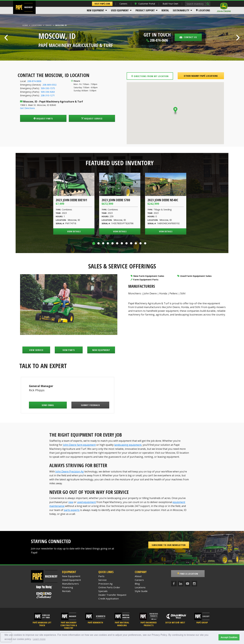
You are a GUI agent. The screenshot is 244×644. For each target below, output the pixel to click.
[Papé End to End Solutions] (44, 595)
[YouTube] (188, 584)
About (138, 576)
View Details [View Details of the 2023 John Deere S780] (120, 231)
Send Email (48, 405)
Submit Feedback (90, 405)
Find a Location (188, 574)
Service (102, 580)
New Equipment (95, 10)
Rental (165, 10)
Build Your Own (170, 4)
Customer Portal (145, 4)
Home (25, 25)
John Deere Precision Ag (70, 472)
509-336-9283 (48, 92)
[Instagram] (194, 584)
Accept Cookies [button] (229, 637)
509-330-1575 (48, 88)
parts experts (72, 510)
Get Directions (27, 108)
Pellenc (174, 293)
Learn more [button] (39, 639)
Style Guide (141, 591)
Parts (101, 576)
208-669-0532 (49, 85)
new (71, 502)
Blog (137, 584)
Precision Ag (105, 584)
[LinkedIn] (181, 584)
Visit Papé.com (102, 4)
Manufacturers (70, 584)
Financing (68, 587)
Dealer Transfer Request (112, 595)
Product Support (145, 10)
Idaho (48, 25)
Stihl (183, 293)
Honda (163, 293)
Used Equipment (120, 10)
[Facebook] (174, 584)
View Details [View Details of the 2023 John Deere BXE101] (74, 231)
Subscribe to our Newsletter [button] (169, 545)
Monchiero (135, 293)
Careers (123, 4)
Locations (203, 10)
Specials (103, 591)
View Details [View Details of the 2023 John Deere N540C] (166, 231)
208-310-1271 (48, 95)
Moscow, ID (74, 220)
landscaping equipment (128, 445)
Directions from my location (150, 76)
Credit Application (109, 599)
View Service (36, 350)
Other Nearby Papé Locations (201, 76)
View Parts (69, 350)
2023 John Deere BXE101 (71, 200)
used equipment (86, 502)
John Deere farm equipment (79, 445)
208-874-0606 (34, 81)
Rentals (66, 591)
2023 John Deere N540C (163, 200)
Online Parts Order (109, 587)
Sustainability (181, 10)
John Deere (150, 293)
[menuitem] (97, 10)
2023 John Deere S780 (116, 200)
